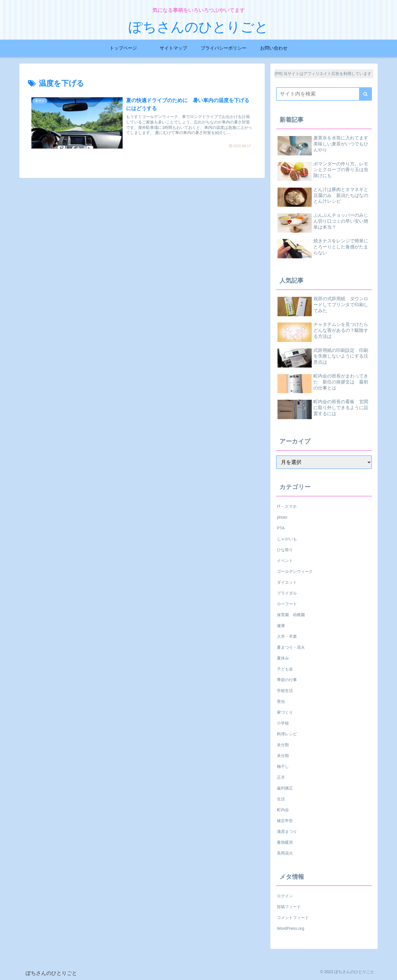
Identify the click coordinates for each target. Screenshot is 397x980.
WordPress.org (291, 928)
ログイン (285, 896)
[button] (365, 94)
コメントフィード (293, 918)
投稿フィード (289, 907)
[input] (324, 94)
